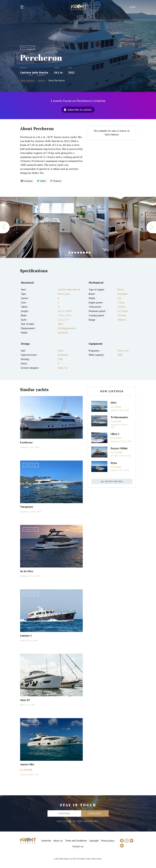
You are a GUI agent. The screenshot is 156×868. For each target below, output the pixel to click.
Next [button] (151, 227)
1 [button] (66, 253)
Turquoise (27, 507)
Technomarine (119, 417)
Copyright (94, 841)
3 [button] (72, 253)
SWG (113, 403)
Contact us (78, 846)
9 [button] (90, 253)
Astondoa (24, 576)
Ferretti (23, 775)
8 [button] (87, 253)
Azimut (113, 410)
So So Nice (27, 571)
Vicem (22, 640)
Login (133, 7)
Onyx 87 (25, 700)
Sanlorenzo (115, 441)
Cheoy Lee (24, 447)
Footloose (26, 442)
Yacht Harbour (79, 8)
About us (58, 841)
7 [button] (84, 253)
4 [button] (75, 253)
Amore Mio (27, 764)
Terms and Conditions (76, 841)
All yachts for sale (112, 481)
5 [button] (78, 253)
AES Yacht (114, 456)
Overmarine (115, 425)
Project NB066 (119, 448)
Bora (22, 705)
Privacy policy (108, 841)
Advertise (46, 841)
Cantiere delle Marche (34, 72)
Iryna (114, 463)
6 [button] (81, 253)
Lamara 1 (26, 635)
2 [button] (69, 253)
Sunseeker (24, 512)
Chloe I (115, 434)
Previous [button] (5, 227)
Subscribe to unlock (80, 110)
